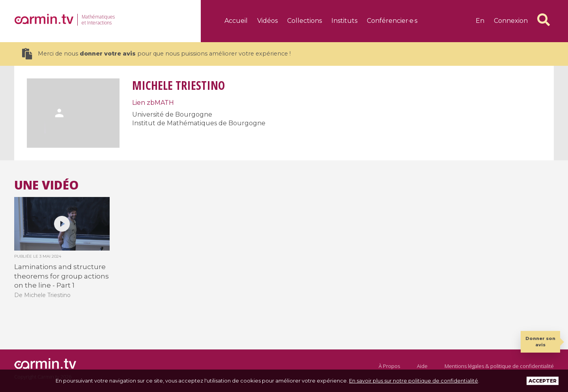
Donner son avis (540, 341)
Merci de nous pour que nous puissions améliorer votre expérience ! (156, 54)
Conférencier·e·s (392, 21)
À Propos (389, 366)
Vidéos (267, 21)
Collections (305, 21)
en (480, 21)
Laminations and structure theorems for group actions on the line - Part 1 (62, 276)
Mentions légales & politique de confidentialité (499, 366)
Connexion (511, 21)
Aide (422, 366)
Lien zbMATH (153, 103)
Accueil (236, 21)
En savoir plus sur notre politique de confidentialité (414, 381)
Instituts (344, 21)
